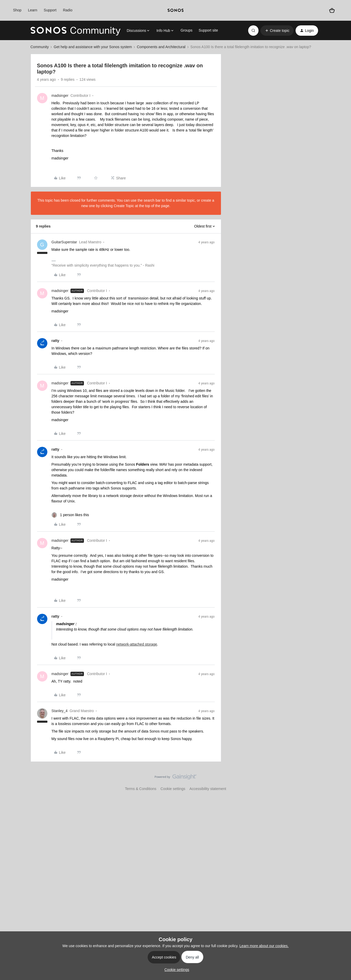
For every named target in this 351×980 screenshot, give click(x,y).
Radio (68, 10)
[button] (277, 31)
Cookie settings (173, 789)
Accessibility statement (208, 789)
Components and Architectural (161, 47)
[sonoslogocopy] (176, 10)
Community (40, 47)
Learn (33, 10)
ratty (55, 341)
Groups (187, 30)
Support (50, 10)
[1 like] (70, 515)
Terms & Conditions (141, 789)
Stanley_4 (60, 711)
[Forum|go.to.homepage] (76, 31)
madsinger (60, 96)
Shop (17, 10)
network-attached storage (137, 644)
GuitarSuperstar (64, 242)
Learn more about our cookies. (264, 946)
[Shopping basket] (332, 10)
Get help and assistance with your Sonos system (93, 47)
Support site (208, 30)
